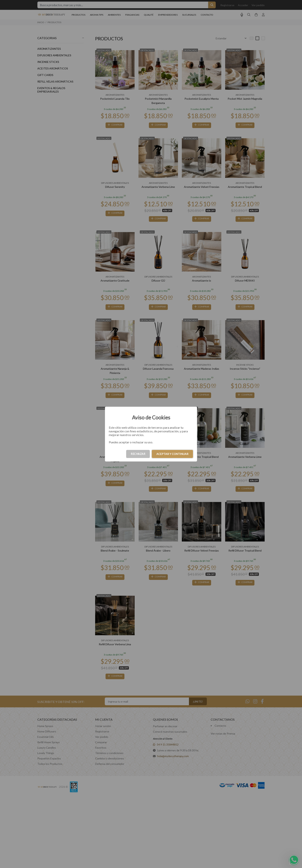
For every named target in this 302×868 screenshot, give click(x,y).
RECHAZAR (138, 454)
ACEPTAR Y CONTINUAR (172, 454)
